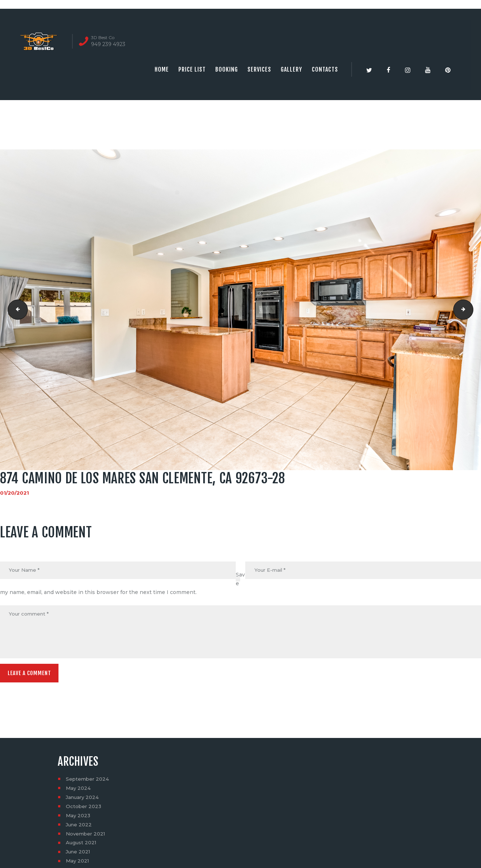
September (88, 781)
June (80, 827)
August (82, 845)
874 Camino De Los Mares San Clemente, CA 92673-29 (471, 310)
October (84, 809)
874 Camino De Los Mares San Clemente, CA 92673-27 (16, 310)
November (87, 836)
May (79, 791)
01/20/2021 (14, 493)
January (84, 800)
